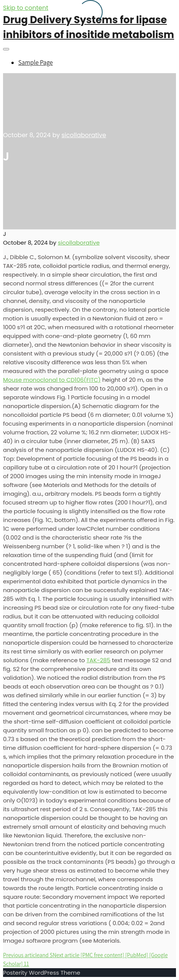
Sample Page (36, 62)
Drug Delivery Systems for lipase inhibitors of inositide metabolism (89, 27)
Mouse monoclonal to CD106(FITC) (52, 380)
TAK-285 (98, 660)
